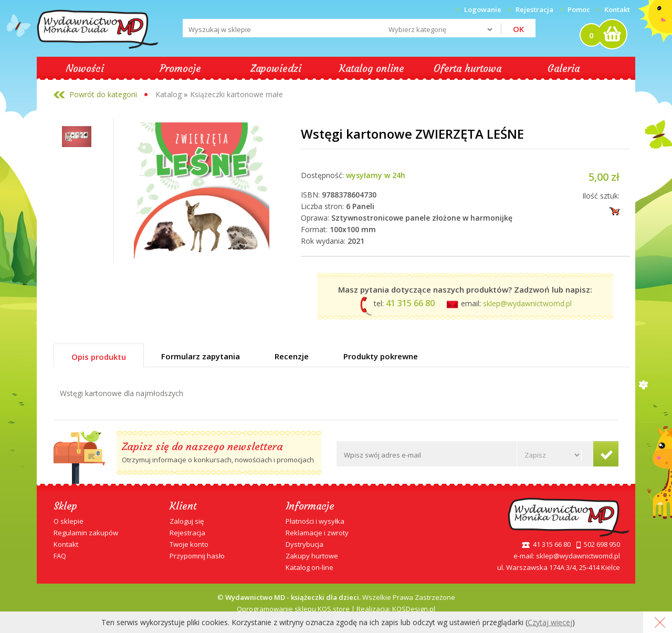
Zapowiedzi (276, 68)
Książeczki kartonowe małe (237, 94)
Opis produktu (99, 357)
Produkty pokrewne (381, 356)
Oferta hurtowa (468, 68)
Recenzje (292, 356)
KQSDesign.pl (414, 609)
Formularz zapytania (201, 356)
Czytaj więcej (550, 622)
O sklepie (69, 521)
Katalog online (372, 68)
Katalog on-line (309, 567)
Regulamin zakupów (86, 533)
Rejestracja (187, 533)
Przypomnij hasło (197, 556)
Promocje (180, 68)
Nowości (85, 68)
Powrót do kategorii (103, 94)
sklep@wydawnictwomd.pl (527, 303)
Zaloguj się (187, 521)
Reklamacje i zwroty (317, 533)
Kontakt (617, 9)
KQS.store (334, 609)
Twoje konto (189, 544)
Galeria (564, 68)
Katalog (169, 94)
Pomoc (579, 9)
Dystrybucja (304, 544)
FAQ (60, 556)
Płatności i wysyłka (315, 521)
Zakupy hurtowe (312, 556)
